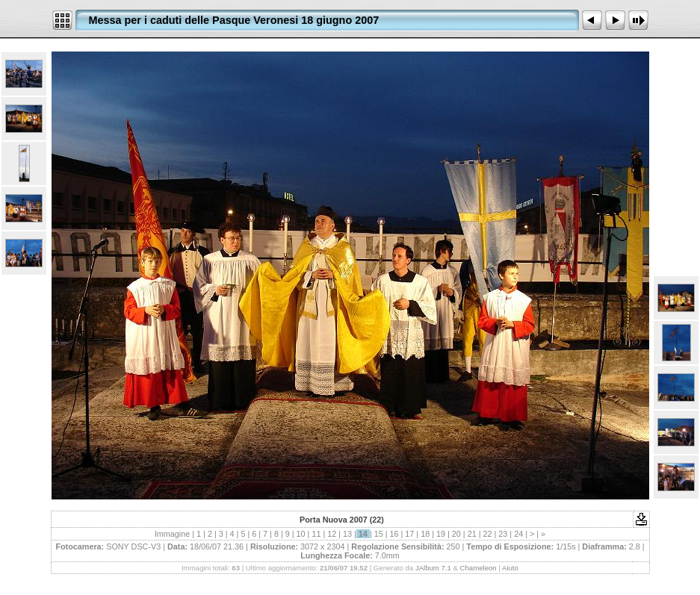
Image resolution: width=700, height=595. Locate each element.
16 (394, 534)
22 (487, 534)
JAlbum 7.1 (433, 568)
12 (332, 534)
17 (409, 534)
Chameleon (478, 568)
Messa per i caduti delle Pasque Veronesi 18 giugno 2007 (234, 20)
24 (518, 534)
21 (472, 534)
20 (456, 534)
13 (347, 534)
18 (425, 534)
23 (503, 534)
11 (316, 534)
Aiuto (510, 568)
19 (441, 534)
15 (379, 534)
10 (301, 534)
